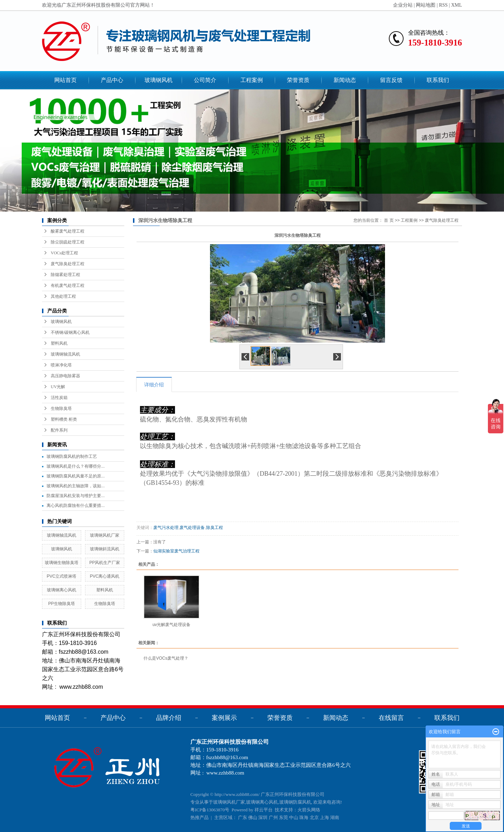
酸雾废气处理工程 (68, 231)
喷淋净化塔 (61, 365)
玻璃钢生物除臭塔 (62, 563)
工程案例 (252, 80)
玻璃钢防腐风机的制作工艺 (72, 456)
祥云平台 (264, 810)
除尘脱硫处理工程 (68, 242)
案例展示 (224, 718)
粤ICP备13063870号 (210, 810)
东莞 (283, 817)
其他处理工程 (63, 296)
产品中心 (112, 80)
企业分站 (403, 5)
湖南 (335, 817)
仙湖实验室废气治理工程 (176, 551)
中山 (294, 817)
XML (457, 5)
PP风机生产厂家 (105, 563)
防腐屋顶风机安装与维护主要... (76, 496)
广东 (243, 817)
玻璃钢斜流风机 (105, 549)
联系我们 (438, 80)
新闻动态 (345, 80)
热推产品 (199, 817)
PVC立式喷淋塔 (61, 576)
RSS (443, 5)
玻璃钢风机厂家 (105, 535)
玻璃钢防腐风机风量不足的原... (76, 476)
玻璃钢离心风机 (62, 590)
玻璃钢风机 (159, 80)
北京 (314, 817)
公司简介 (205, 80)
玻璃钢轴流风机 (65, 354)
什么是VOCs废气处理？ (166, 658)
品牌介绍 (169, 718)
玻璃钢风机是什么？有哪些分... (76, 466)
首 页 (389, 220)
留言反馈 (391, 80)
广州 (273, 817)
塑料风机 (59, 343)
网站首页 (65, 80)
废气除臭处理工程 (68, 264)
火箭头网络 (309, 810)
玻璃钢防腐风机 (295, 802)
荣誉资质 (298, 80)
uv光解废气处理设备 (172, 625)
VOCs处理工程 (64, 253)
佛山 (253, 817)
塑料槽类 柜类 (64, 419)
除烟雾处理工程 (65, 275)
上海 (324, 817)
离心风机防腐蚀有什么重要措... (76, 506)
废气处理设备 (192, 528)
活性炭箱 (59, 398)
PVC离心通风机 (105, 576)
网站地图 (426, 5)
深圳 (263, 817)
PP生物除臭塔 (62, 604)
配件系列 (59, 430)
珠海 (304, 817)
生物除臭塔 (61, 408)
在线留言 (391, 718)
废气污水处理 (166, 528)
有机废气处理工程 (68, 286)
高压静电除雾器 (65, 376)
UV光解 (58, 387)
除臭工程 (215, 528)
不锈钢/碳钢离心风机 (70, 332)
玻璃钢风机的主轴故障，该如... (76, 486)
